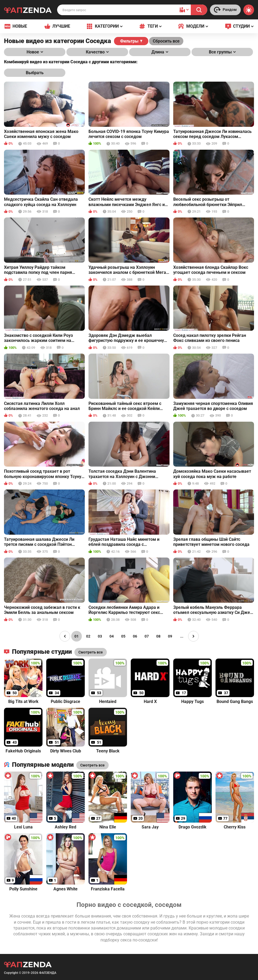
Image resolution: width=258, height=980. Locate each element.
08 (158, 636)
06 (135, 636)
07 (147, 636)
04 (112, 636)
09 (170, 636)
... (182, 636)
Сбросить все (166, 41)
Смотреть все (92, 765)
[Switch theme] (249, 10)
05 (123, 636)
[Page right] (193, 636)
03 (100, 636)
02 (88, 636)
